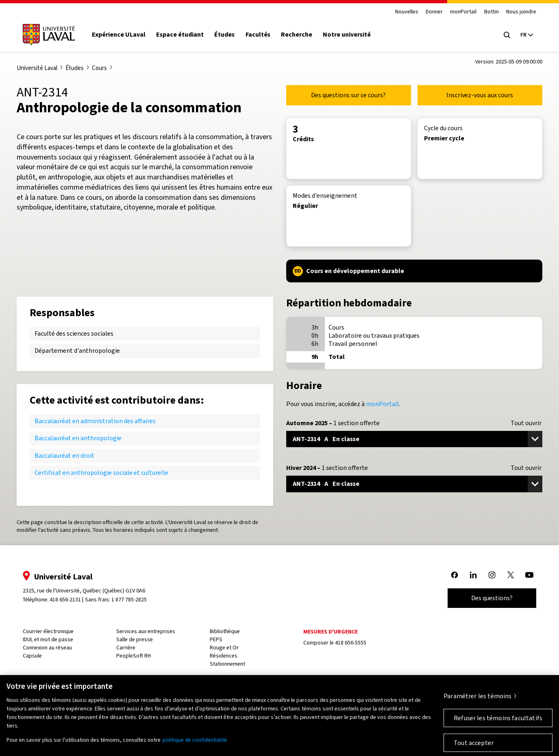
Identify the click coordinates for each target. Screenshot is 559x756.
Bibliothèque (225, 631)
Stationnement (227, 664)
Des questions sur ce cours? (348, 95)
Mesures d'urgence (331, 632)
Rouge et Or (224, 648)
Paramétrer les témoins (478, 700)
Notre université (347, 35)
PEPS (216, 639)
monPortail (463, 12)
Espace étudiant (180, 35)
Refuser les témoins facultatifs (498, 722)
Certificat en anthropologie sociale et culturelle (101, 473)
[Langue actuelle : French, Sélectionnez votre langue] (526, 35)
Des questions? (492, 598)
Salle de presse (135, 639)
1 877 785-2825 (129, 600)
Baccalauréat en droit (64, 456)
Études (224, 35)
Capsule (32, 656)
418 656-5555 (351, 643)
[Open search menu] (507, 35)
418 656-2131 (65, 600)
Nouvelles (407, 12)
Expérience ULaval (119, 35)
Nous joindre (521, 12)
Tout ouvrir (526, 423)
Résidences (224, 656)
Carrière (126, 648)
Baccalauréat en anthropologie (78, 438)
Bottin (492, 12)
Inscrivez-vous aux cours (480, 95)
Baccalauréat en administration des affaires (95, 421)
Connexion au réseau (47, 648)
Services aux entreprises (146, 631)
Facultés (258, 35)
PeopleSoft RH (134, 656)
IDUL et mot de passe (48, 639)
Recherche (297, 35)
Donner (434, 12)
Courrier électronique (48, 631)
